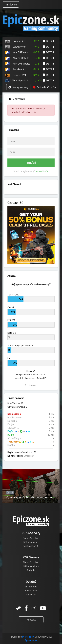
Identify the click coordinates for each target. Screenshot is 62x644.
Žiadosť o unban (31, 538)
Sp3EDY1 (12, 428)
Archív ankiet (31, 385)
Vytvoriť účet (42, 171)
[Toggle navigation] (56, 4)
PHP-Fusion (28, 637)
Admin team (31, 590)
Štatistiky (31, 570)
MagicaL (11, 421)
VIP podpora (31, 587)
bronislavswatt (15, 417)
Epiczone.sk (31, 640)
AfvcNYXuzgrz (14, 438)
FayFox (11, 431)
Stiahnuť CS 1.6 (31, 546)
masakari (30, 456)
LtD (9, 435)
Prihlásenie (11, 4)
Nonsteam (31, 594)
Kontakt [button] (31, 620)
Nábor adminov (31, 542)
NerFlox (11, 445)
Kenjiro (11, 424)
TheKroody (13, 442)
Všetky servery (18, 87)
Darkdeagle (13, 414)
